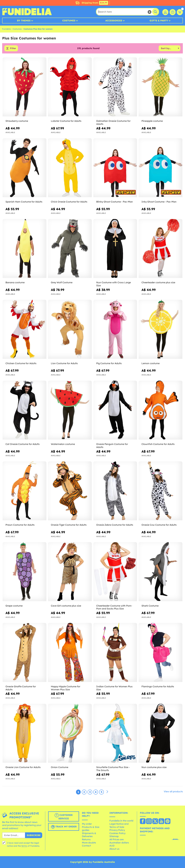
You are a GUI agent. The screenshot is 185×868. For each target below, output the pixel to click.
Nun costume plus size (154, 767)
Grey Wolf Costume (62, 283)
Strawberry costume (17, 121)
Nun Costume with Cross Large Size (114, 284)
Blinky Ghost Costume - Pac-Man (115, 202)
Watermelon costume (63, 444)
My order (87, 824)
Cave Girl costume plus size (66, 606)
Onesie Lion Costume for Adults (23, 767)
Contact (86, 846)
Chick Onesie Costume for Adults (69, 202)
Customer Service (64, 817)
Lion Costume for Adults (64, 363)
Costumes (69, 21)
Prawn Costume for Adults (20, 525)
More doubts (89, 843)
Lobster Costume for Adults (66, 121)
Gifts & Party (159, 21)
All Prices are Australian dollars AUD (119, 843)
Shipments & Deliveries (89, 835)
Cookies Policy (117, 833)
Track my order (64, 827)
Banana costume (15, 283)
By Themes (24, 21)
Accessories (114, 21)
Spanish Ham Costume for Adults (24, 202)
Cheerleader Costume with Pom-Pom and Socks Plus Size (114, 607)
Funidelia (6, 29)
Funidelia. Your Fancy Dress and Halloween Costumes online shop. (27, 12)
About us (114, 849)
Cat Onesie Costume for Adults (23, 444)
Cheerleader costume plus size (158, 283)
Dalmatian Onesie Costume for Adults (113, 122)
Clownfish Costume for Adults (158, 444)
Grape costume (14, 606)
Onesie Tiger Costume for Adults (69, 525)
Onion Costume (60, 767)
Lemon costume (151, 363)
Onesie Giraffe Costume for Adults (21, 688)
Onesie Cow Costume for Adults (159, 525)
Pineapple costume (152, 121)
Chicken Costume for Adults (21, 363)
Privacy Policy (117, 830)
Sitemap (114, 836)
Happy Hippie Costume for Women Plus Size (66, 688)
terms (24, 846)
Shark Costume (150, 606)
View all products (173, 791)
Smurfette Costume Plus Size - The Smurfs (113, 769)
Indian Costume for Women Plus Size (114, 688)
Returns (86, 839)
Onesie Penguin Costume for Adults (112, 446)
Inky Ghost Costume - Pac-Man (159, 202)
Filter (13, 48)
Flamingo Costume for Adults (158, 686)
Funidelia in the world (121, 821)
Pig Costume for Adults (109, 363)
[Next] (107, 792)
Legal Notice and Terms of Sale (119, 825)
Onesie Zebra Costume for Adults (115, 525)
